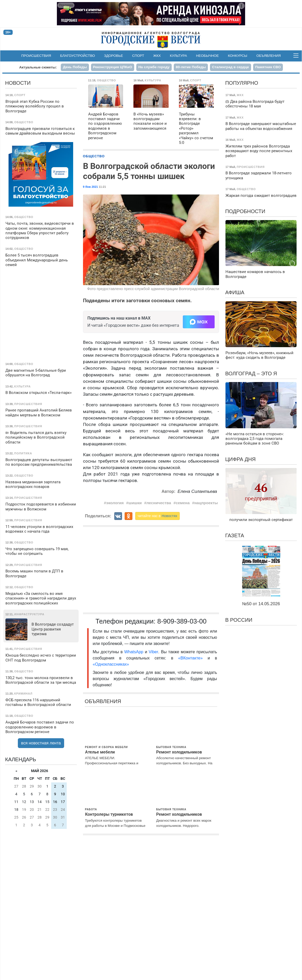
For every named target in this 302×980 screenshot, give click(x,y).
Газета (235, 535)
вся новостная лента (41, 743)
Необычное (207, 56)
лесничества (159, 503)
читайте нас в (157, 516)
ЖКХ (157, 56)
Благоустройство (78, 56)
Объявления (268, 56)
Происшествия (36, 56)
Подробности (245, 211)
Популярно (242, 83)
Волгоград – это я (251, 374)
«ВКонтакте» (190, 658)
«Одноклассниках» (111, 664)
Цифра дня (240, 459)
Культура (178, 56)
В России (239, 620)
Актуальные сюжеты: (38, 67)
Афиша (235, 292)
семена (183, 503)
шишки (135, 503)
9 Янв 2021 (90, 187)
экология (115, 503)
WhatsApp (134, 652)
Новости (18, 83)
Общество (94, 156)
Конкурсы (237, 56)
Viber (153, 652)
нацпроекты (206, 503)
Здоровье (114, 56)
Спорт (138, 56)
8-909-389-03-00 (182, 621)
